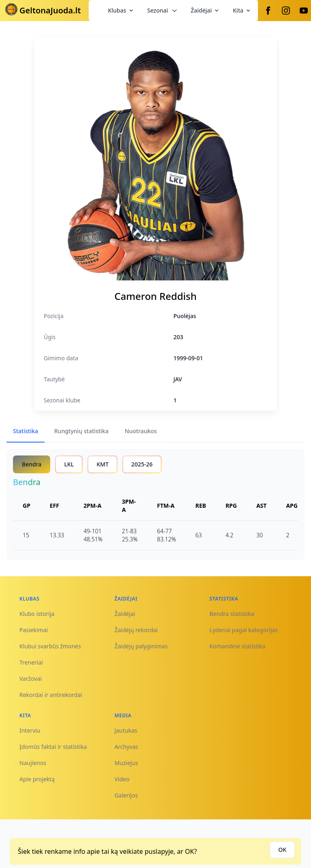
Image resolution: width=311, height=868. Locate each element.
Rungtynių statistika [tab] (81, 431)
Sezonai (163, 10)
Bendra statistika (232, 614)
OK (282, 850)
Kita (242, 10)
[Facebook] (268, 11)
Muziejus (126, 763)
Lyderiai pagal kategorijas (244, 630)
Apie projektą (37, 779)
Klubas (121, 10)
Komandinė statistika (237, 646)
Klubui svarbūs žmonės (50, 646)
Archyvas (127, 747)
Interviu (30, 730)
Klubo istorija (37, 614)
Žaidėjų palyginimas (141, 646)
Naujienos (33, 763)
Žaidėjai (205, 10)
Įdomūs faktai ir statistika (53, 747)
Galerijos (126, 795)
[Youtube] (304, 11)
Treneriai (31, 662)
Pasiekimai (34, 630)
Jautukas (126, 730)
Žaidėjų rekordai (136, 630)
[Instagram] (286, 11)
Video (122, 779)
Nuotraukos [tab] (141, 431)
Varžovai (31, 679)
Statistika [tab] (26, 431)
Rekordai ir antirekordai (51, 695)
